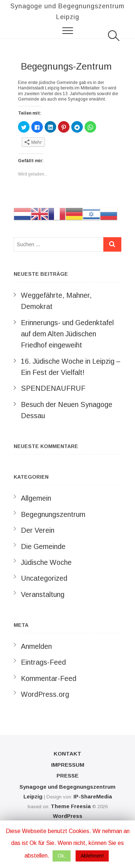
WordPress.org (45, 694)
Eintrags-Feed (43, 662)
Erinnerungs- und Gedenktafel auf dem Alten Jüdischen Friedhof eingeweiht (67, 334)
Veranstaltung (43, 594)
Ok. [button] (62, 856)
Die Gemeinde (43, 546)
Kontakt (67, 754)
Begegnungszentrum (53, 514)
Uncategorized (44, 578)
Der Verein (38, 530)
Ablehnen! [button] (92, 856)
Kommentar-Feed (49, 678)
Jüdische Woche (46, 562)
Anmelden (36, 646)
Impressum (68, 765)
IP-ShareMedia (93, 796)
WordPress (68, 816)
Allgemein (36, 498)
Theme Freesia (71, 806)
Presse (67, 776)
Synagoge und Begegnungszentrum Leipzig (67, 12)
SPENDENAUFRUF (53, 388)
